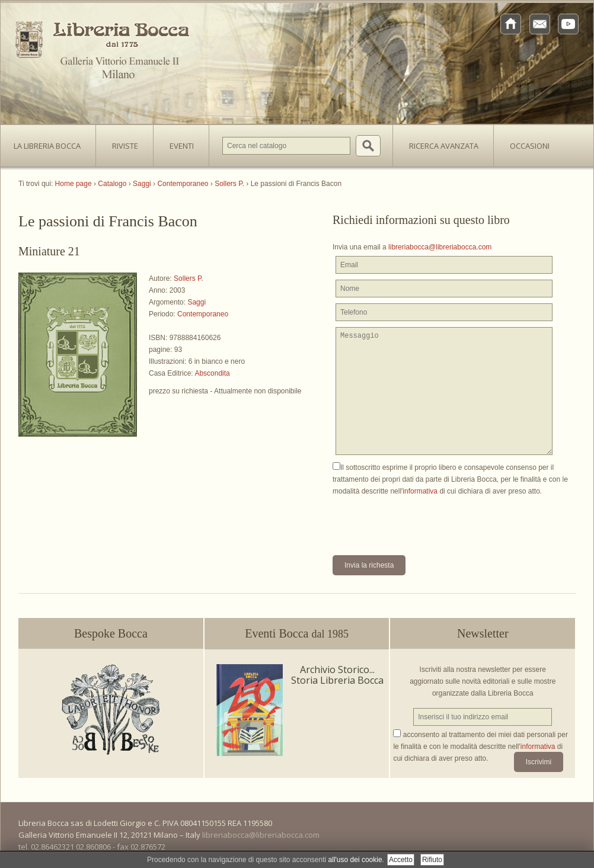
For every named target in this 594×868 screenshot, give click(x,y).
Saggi (197, 302)
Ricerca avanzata (444, 146)
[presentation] (423, 520)
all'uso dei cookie (355, 860)
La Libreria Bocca (52, 142)
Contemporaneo (203, 314)
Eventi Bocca (297, 633)
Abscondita (212, 373)
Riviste (122, 142)
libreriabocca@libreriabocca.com (440, 247)
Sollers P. (189, 278)
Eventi (182, 146)
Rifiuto (432, 860)
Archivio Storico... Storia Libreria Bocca (337, 675)
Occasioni (530, 146)
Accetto (401, 860)
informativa (420, 491)
